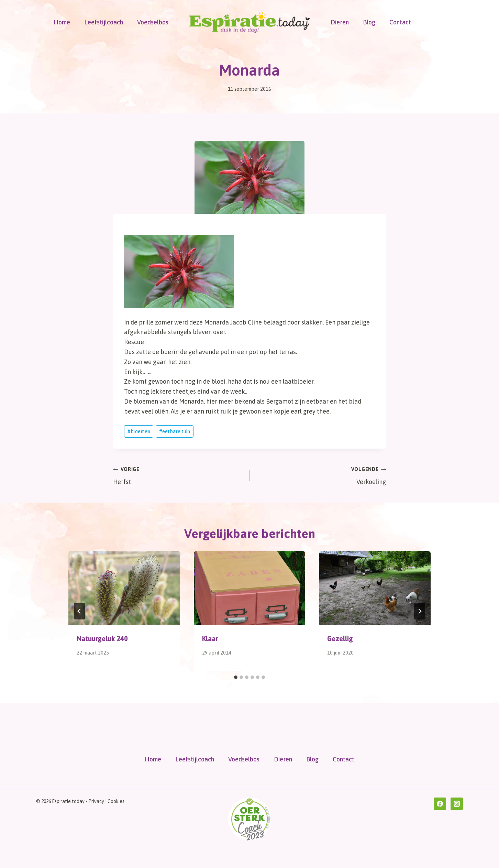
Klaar (210, 639)
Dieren (340, 22)
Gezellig (340, 639)
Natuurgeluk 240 (102, 639)
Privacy (96, 801)
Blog (369, 22)
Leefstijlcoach (104, 22)
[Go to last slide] (79, 611)
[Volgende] (420, 611)
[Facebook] (440, 804)
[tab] (236, 677)
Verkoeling (321, 475)
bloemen (139, 431)
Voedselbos (153, 22)
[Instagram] (457, 804)
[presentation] (124, 588)
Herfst (178, 475)
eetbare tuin (175, 431)
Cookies (116, 801)
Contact (400, 22)
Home (62, 22)
